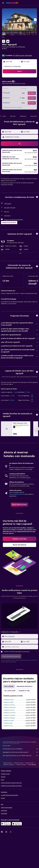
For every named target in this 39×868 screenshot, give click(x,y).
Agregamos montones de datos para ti (20, 752)
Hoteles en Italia (29, 763)
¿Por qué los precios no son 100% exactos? (20, 756)
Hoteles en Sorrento (9, 713)
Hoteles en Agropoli (21, 765)
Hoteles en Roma (9, 700)
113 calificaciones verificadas (22, 55)
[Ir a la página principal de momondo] (12, 3)
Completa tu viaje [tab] (24, 691)
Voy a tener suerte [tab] (10, 691)
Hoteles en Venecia (9, 705)
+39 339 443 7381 (8, 53)
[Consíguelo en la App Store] (17, 824)
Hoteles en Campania (9, 765)
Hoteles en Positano (9, 715)
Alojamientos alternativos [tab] (24, 686)
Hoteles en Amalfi (9, 721)
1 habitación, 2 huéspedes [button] (12, 66)
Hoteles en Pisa (8, 726)
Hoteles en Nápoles (9, 718)
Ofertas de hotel (7, 763)
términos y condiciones (31, 660)
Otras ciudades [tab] (9, 686)
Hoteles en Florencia (9, 708)
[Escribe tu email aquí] (21, 647)
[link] (19, 505)
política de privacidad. (11, 662)
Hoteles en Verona (9, 710)
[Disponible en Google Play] (6, 824)
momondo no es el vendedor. (20, 749)
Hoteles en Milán (8, 702)
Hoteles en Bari (8, 723)
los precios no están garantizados (11, 743)
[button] (3, 3)
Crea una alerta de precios (17, 494)
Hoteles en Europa (18, 763)
